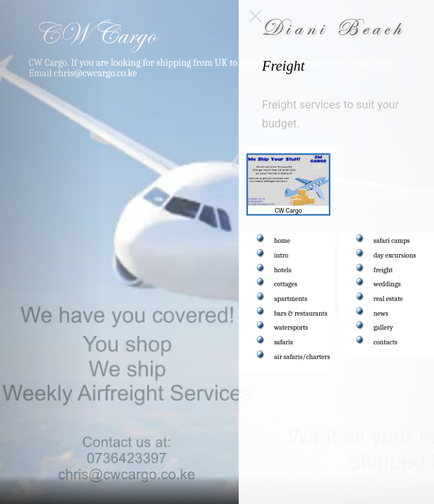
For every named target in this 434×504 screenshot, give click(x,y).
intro (281, 255)
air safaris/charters (302, 357)
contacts (386, 342)
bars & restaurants (301, 314)
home (282, 241)
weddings (387, 284)
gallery (384, 328)
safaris (284, 342)
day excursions (395, 255)
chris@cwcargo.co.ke (96, 73)
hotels (283, 270)
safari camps (392, 241)
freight (384, 270)
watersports (292, 328)
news (381, 314)
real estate (388, 299)
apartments (291, 299)
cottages (286, 284)
